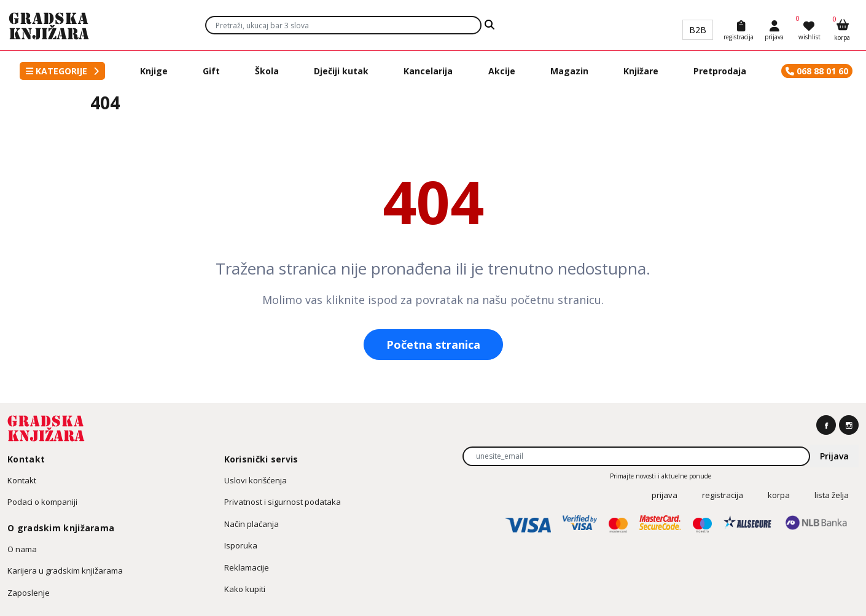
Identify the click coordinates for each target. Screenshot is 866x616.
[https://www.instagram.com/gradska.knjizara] (849, 425)
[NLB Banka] (821, 525)
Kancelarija (428, 71)
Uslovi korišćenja (256, 480)
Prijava (834, 456)
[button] (62, 71)
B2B (698, 30)
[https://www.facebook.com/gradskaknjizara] (826, 425)
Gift (211, 71)
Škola (267, 71)
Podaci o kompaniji (42, 502)
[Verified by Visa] (584, 525)
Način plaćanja (252, 524)
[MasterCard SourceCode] (665, 525)
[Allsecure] (752, 525)
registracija (723, 495)
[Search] (490, 25)
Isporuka (241, 545)
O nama (22, 549)
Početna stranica (433, 345)
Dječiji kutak (341, 71)
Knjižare (641, 71)
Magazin (569, 71)
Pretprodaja (720, 71)
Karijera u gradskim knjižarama (65, 571)
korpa (779, 495)
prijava (665, 495)
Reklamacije (247, 567)
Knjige (154, 71)
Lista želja (832, 495)
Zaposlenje (29, 593)
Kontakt (22, 480)
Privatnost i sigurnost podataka (283, 502)
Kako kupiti (245, 589)
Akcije (502, 71)
